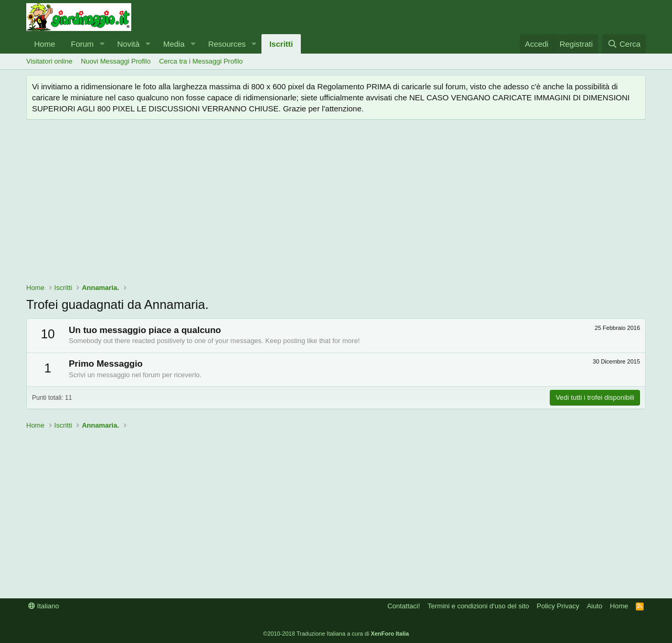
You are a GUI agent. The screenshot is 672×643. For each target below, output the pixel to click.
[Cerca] (624, 44)
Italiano (44, 606)
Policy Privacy (558, 606)
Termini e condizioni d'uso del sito (479, 606)
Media (174, 44)
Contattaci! (404, 606)
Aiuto (595, 606)
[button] (102, 44)
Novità (128, 44)
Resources (227, 44)
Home (45, 44)
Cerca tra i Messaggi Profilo (201, 61)
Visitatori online (49, 61)
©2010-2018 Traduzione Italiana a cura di (336, 634)
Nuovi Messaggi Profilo (116, 61)
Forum (82, 44)
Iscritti (281, 44)
